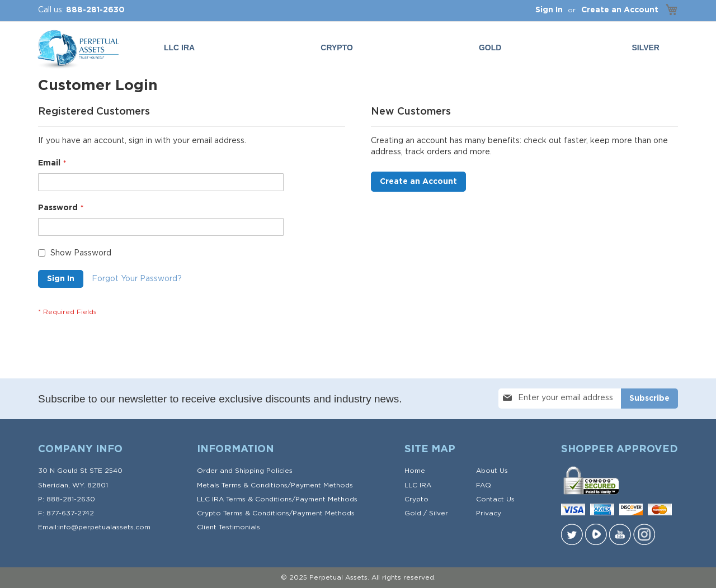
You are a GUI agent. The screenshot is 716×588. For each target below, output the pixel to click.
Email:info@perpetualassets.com (94, 527)
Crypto (416, 499)
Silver (439, 513)
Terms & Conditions (255, 485)
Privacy (489, 513)
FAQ (484, 485)
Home (415, 471)
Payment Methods (322, 485)
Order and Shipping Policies (245, 471)
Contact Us (495, 499)
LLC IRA (418, 485)
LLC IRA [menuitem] (179, 48)
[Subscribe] (649, 399)
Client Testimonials (229, 527)
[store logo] (77, 50)
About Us (492, 471)
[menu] (414, 48)
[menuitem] (492, 48)
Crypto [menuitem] (337, 48)
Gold (413, 513)
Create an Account (620, 10)
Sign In (549, 10)
